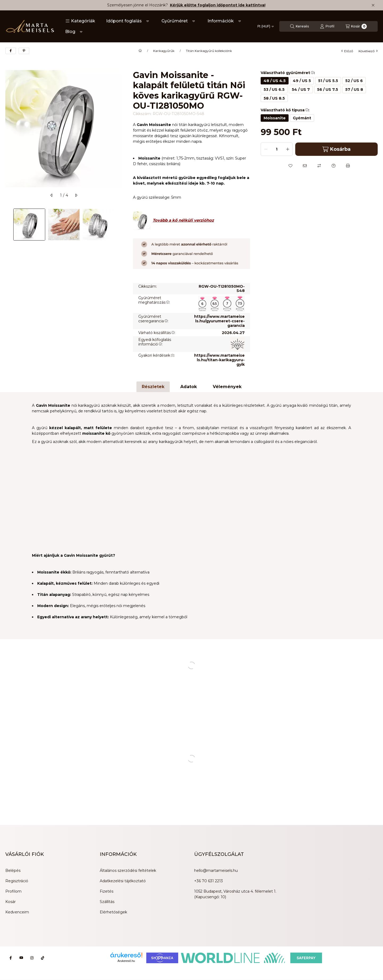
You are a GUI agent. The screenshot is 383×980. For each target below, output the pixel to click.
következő (368, 51)
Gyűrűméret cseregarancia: (153, 319)
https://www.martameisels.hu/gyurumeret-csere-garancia (219, 321)
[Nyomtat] (348, 166)
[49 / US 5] (302, 81)
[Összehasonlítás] (319, 166)
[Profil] (327, 26)
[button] (80, 21)
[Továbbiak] (148, 21)
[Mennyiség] (277, 149)
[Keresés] (299, 26)
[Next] (120, 225)
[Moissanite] (275, 118)
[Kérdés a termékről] (334, 166)
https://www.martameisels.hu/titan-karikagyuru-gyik (219, 360)
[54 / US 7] (301, 90)
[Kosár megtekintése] (356, 26)
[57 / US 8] (354, 90)
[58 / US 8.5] (274, 98)
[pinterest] (24, 51)
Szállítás (107, 902)
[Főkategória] (140, 51)
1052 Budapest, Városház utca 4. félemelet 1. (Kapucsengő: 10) (235, 894)
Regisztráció (17, 881)
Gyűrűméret (175, 21)
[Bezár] (373, 5)
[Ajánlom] (305, 166)
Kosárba (336, 149)
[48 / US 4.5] (275, 81)
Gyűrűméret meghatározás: (154, 300)
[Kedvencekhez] (290, 166)
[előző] (52, 195)
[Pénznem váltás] (266, 26)
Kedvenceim (17, 912)
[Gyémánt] (302, 118)
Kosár (11, 902)
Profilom (13, 891)
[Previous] (8, 225)
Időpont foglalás (124, 21)
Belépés (13, 871)
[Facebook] (11, 958)
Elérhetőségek (113, 912)
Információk (221, 21)
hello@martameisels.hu (216, 871)
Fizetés (107, 891)
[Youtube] (21, 958)
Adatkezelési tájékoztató (123, 881)
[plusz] (288, 149)
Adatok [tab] (189, 387)
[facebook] (11, 51)
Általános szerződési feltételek (128, 871)
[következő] (76, 195)
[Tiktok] (43, 958)
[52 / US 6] (354, 81)
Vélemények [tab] (227, 387)
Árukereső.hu (126, 961)
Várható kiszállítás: (157, 333)
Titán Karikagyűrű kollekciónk (209, 51)
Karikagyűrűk (164, 51)
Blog (70, 32)
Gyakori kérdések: (157, 355)
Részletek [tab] (153, 387)
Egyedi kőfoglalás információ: (155, 342)
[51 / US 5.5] (328, 81)
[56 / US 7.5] (328, 90)
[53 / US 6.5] (274, 90)
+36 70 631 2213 (209, 881)
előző (347, 51)
